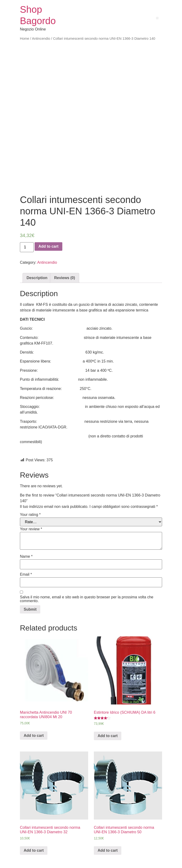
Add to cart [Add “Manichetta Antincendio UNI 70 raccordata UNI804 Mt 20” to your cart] (34, 715)
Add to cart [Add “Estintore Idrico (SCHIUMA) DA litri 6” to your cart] (108, 715)
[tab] (37, 257)
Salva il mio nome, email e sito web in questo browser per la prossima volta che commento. (87, 578)
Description (37, 257)
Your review (31, 508)
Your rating (30, 494)
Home (25, 39)
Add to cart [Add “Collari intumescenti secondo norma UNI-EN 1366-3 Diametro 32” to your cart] (34, 830)
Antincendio (41, 39)
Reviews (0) (64, 257)
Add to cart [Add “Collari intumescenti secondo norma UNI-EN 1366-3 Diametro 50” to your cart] (108, 830)
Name (26, 536)
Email (26, 554)
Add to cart (48, 226)
